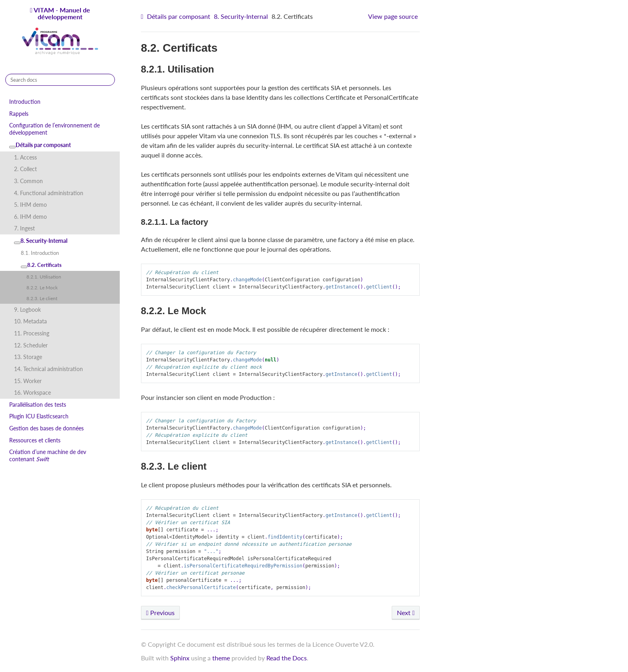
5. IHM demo (30, 205)
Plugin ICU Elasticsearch (39, 416)
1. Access (25, 157)
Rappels (19, 114)
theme (221, 658)
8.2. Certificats (41, 265)
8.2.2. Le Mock (42, 287)
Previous (160, 612)
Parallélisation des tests (38, 405)
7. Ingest (24, 228)
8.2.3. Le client (42, 298)
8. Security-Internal (41, 241)
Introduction (25, 102)
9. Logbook (27, 310)
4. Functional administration (49, 193)
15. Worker (28, 381)
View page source (393, 16)
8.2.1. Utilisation (44, 276)
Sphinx (180, 658)
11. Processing (32, 333)
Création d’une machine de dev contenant (48, 455)
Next (406, 612)
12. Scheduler (31, 345)
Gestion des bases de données (46, 428)
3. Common (28, 181)
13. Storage (28, 357)
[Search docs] (60, 80)
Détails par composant (40, 145)
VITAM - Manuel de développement (60, 31)
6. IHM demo (30, 217)
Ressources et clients (35, 440)
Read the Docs (287, 658)
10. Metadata (30, 321)
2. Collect (25, 169)
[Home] (143, 17)
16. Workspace (32, 393)
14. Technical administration (48, 369)
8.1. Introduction (40, 253)
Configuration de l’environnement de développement (54, 129)
